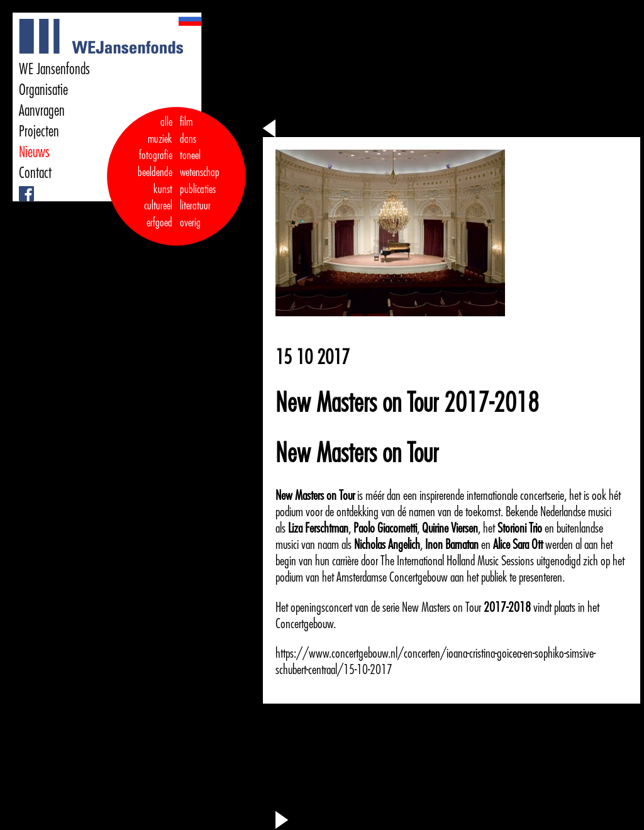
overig (190, 223)
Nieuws (34, 152)
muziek (160, 139)
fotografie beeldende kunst (155, 172)
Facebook (20, 186)
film (186, 122)
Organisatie (43, 90)
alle (166, 122)
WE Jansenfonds (54, 69)
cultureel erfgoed (158, 214)
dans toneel (191, 147)
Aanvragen (42, 111)
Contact (35, 173)
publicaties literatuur (198, 198)
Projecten (39, 131)
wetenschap (200, 172)
